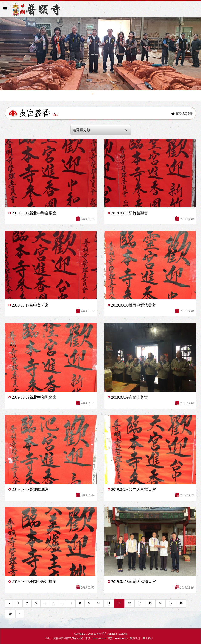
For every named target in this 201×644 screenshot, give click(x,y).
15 (150, 603)
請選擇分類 (100, 130)
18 (181, 603)
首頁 (178, 113)
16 (160, 603)
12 (119, 603)
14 (140, 603)
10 (98, 603)
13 (129, 603)
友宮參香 (187, 113)
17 (171, 603)
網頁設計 (135, 638)
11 (109, 603)
